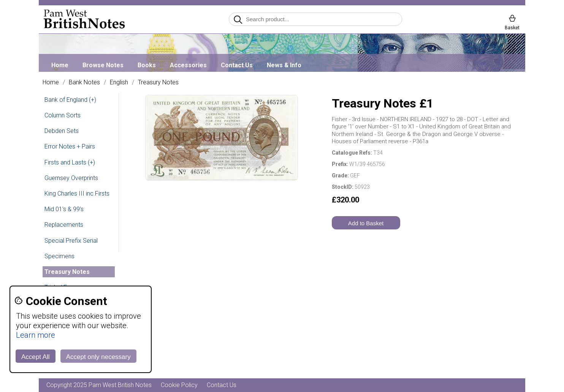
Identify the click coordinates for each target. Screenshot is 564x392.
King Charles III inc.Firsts (77, 194)
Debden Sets (62, 131)
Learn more (36, 335)
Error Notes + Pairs (70, 146)
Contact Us (237, 65)
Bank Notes (84, 82)
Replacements (64, 225)
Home (60, 65)
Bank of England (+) (70, 100)
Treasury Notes (158, 82)
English (119, 82)
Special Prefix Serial (71, 241)
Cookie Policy (179, 385)
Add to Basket (366, 223)
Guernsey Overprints (71, 178)
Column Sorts (63, 115)
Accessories (188, 65)
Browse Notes (103, 65)
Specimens (59, 256)
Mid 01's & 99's (64, 209)
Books (147, 65)
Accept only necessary (98, 357)
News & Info (284, 65)
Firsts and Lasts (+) (70, 162)
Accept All (36, 357)
